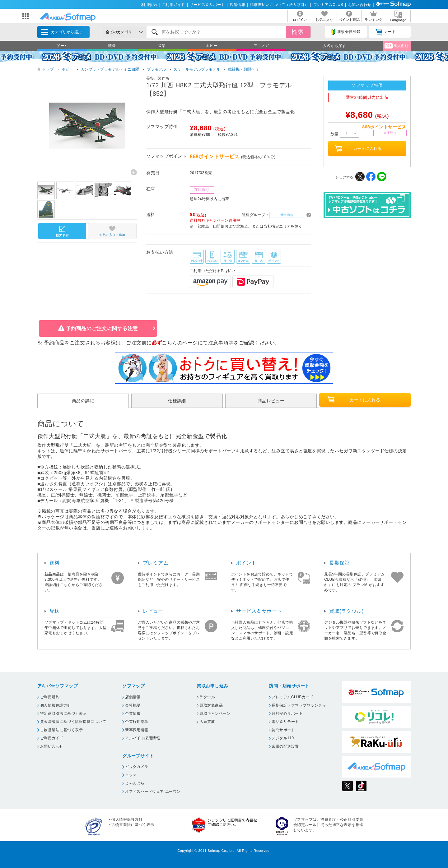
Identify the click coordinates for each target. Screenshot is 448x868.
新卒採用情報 (137, 730)
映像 (112, 46)
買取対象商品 (211, 705)
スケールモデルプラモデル (197, 69)
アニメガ (261, 46)
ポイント (246, 563)
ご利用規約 (50, 697)
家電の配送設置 (285, 746)
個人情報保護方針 (56, 705)
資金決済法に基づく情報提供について (73, 722)
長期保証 (339, 563)
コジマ (131, 775)
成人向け (397, 46)
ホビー (211, 46)
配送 (55, 611)
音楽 (162, 46)
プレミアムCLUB (328, 5)
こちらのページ (180, 343)
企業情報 (133, 713)
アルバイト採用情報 (142, 738)
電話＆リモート (285, 722)
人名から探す (335, 46)
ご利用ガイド (173, 5)
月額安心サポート (287, 713)
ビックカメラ (137, 767)
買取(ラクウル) (346, 611)
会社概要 (133, 705)
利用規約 (149, 5)
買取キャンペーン (215, 713)
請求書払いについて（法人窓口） (279, 5)
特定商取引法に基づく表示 (63, 713)
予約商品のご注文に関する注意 (102, 328)
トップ (48, 69)
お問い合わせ (360, 5)
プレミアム (156, 563)
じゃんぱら (135, 783)
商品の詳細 (83, 401)
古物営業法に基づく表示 (61, 730)
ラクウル (207, 697)
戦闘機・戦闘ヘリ (244, 69)
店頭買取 (207, 722)
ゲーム (62, 46)
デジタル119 (283, 738)
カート (386, 32)
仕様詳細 (177, 401)
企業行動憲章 (137, 722)
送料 (55, 563)
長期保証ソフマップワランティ (299, 705)
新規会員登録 (346, 32)
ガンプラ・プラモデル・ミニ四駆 (110, 69)
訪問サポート (283, 730)
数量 (345, 134)
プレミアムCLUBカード (292, 697)
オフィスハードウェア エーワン (153, 792)
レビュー (153, 611)
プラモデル (156, 69)
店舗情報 (237, 5)
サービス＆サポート (207, 5)
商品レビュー (271, 401)
